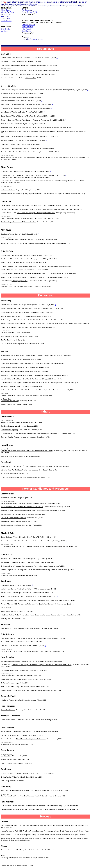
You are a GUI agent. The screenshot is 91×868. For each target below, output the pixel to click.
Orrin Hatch (6, 16)
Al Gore (4, 31)
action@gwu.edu (31, 4)
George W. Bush (8, 12)
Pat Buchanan (27, 10)
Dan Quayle (26, 31)
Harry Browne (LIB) (30, 12)
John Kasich (26, 29)
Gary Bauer (6, 10)
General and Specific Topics (32, 39)
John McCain (6, 21)
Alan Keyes (6, 18)
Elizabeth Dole (27, 27)
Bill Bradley (6, 29)
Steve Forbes (6, 14)
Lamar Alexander (28, 25)
